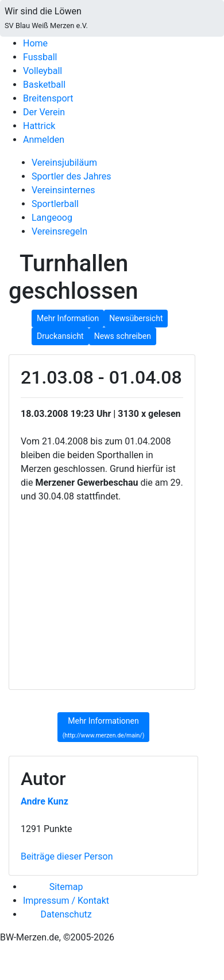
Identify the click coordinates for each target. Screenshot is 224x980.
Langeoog (52, 218)
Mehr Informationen (104, 728)
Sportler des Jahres (72, 176)
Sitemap (66, 887)
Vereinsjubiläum (64, 163)
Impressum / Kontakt (66, 901)
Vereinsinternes (63, 190)
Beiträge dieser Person (67, 856)
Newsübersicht (136, 318)
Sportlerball (55, 204)
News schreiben (123, 336)
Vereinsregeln (59, 231)
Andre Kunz (45, 801)
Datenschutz (66, 914)
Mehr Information (68, 318)
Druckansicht (60, 336)
